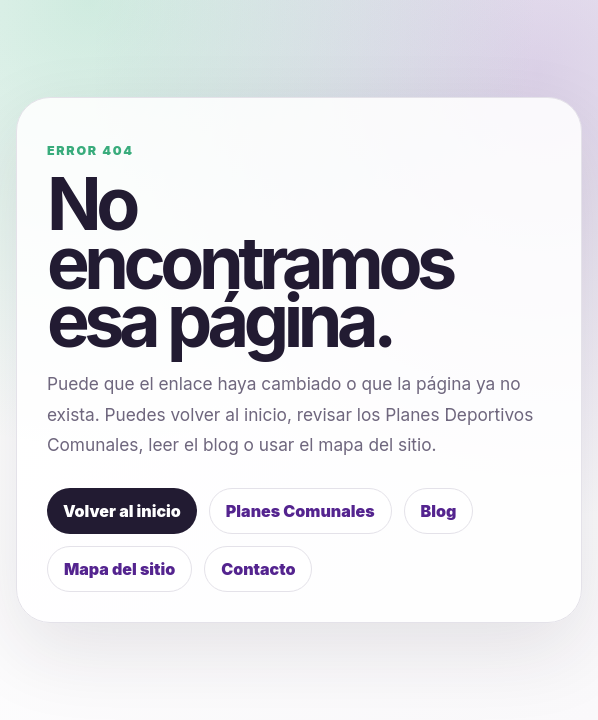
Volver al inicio (122, 511)
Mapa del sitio (119, 569)
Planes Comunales (300, 511)
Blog (439, 511)
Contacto (258, 569)
